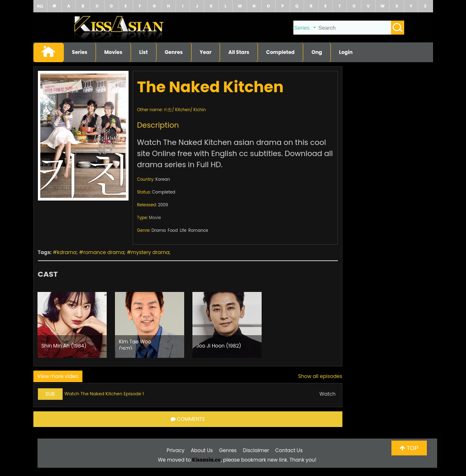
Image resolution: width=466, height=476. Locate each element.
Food (173, 230)
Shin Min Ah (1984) (64, 346)
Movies (113, 52)
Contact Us (289, 450)
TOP (409, 448)
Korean (163, 179)
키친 (168, 110)
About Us (202, 450)
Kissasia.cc (206, 460)
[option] (72, 325)
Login (346, 52)
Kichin (200, 110)
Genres (174, 52)
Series (80, 52)
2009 (163, 205)
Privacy (176, 450)
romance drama (104, 252)
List (144, 52)
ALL (40, 6)
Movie (155, 218)
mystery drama (150, 252)
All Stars (239, 52)
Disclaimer (256, 450)
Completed (280, 52)
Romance (198, 230)
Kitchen (183, 110)
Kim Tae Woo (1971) (135, 344)
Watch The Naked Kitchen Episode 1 (104, 394)
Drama (159, 230)
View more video (58, 376)
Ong (317, 52)
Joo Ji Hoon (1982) (219, 346)
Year (206, 52)
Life (183, 230)
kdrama (67, 252)
